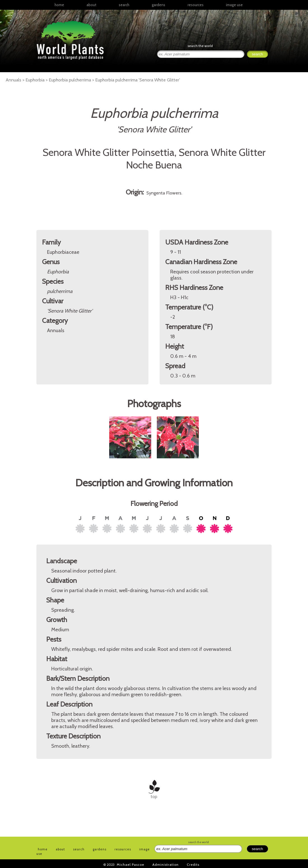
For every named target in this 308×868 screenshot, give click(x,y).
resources (123, 849)
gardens (158, 5)
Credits (193, 865)
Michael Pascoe (130, 865)
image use (234, 5)
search (124, 5)
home (59, 5)
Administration (165, 865)
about (91, 5)
